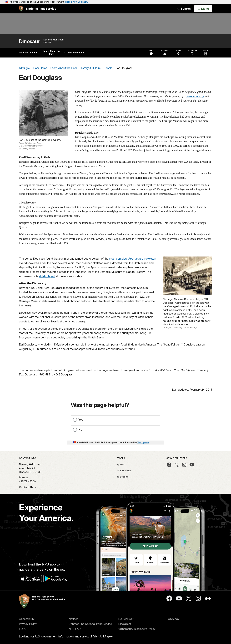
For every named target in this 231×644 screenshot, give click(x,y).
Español (123, 477)
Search (184, 9)
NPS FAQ (75, 629)
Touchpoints (143, 442)
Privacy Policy (28, 624)
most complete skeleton (133, 259)
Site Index (124, 470)
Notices (73, 619)
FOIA (22, 629)
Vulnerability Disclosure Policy (137, 629)
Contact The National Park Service (90, 624)
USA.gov (174, 619)
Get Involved (76, 53)
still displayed (47, 276)
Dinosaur (29, 41)
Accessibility (27, 619)
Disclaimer (125, 624)
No (80, 430)
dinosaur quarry (195, 96)
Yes (81, 420)
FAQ (121, 464)
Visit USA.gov (103, 636)
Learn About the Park (54, 53)
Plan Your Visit (28, 53)
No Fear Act (126, 619)
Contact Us (27, 487)
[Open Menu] (203, 9)
